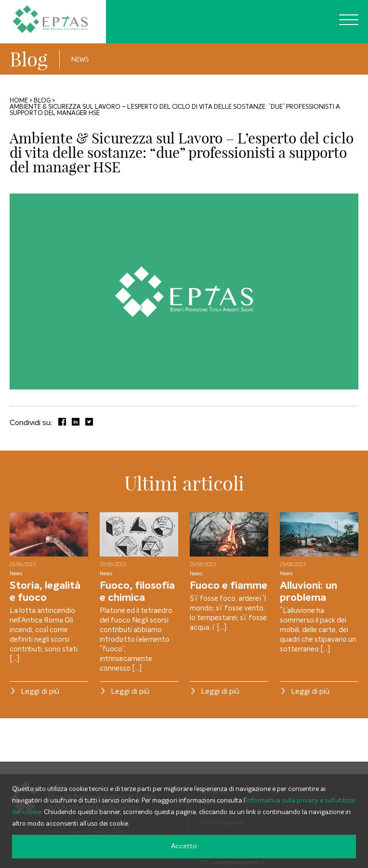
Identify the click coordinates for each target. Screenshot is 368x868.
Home (19, 101)
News (80, 60)
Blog (29, 59)
